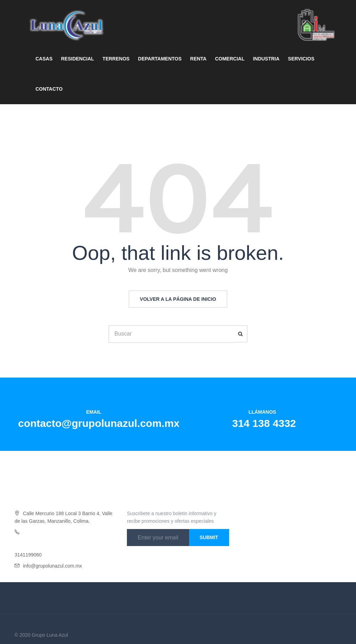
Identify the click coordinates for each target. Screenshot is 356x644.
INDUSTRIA (266, 59)
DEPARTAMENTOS (160, 59)
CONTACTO (49, 89)
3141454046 (28, 544)
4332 (62, 532)
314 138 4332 (264, 423)
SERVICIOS (301, 59)
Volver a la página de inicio (178, 299)
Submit (209, 537)
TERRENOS (116, 59)
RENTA (198, 59)
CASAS (44, 59)
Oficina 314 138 (40, 532)
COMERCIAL (230, 59)
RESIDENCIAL (77, 59)
